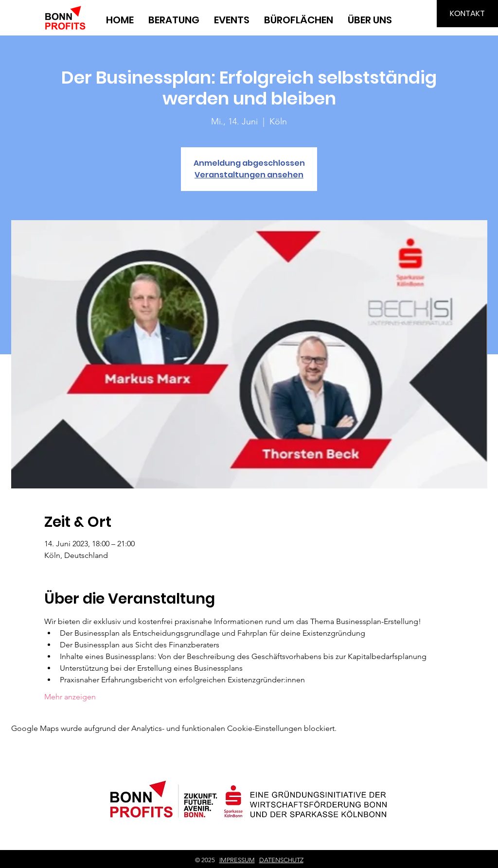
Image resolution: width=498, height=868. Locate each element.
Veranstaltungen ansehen (249, 175)
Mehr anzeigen (70, 697)
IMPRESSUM (237, 860)
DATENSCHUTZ (281, 860)
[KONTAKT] (467, 14)
